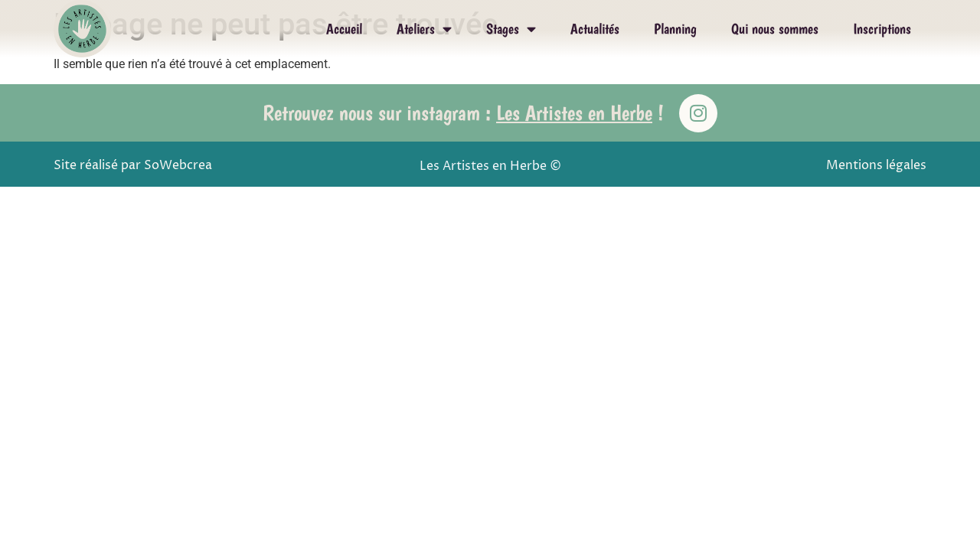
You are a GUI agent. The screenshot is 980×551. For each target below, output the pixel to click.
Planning (675, 29)
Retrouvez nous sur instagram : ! (463, 113)
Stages (511, 29)
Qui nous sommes (775, 29)
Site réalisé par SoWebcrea (133, 165)
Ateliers (424, 29)
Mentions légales (876, 165)
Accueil (344, 29)
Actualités (595, 29)
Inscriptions (882, 29)
